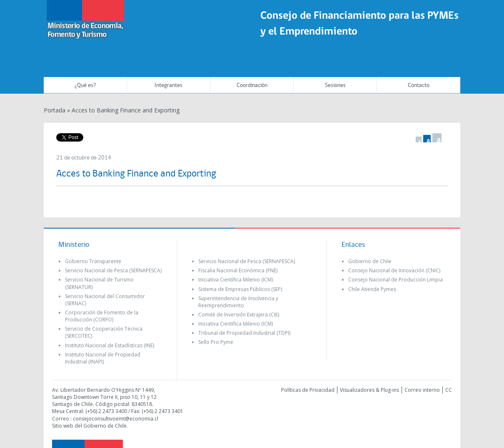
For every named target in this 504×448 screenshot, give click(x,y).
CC (449, 390)
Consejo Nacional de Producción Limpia (395, 280)
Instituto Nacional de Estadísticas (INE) (110, 345)
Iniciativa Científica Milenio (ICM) (236, 280)
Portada (55, 110)
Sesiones (335, 86)
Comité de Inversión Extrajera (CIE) (239, 315)
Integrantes (168, 86)
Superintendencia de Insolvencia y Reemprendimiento (238, 302)
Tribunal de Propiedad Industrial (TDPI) (244, 333)
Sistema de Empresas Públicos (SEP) (240, 289)
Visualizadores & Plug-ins (369, 390)
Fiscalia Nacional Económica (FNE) (238, 270)
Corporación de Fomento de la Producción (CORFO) (102, 316)
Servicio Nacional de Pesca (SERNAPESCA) (113, 270)
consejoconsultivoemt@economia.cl (116, 419)
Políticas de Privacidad (308, 390)
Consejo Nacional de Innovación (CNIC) (394, 270)
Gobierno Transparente (93, 261)
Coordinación (252, 86)
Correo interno (422, 390)
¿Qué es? (85, 86)
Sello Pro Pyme (216, 342)
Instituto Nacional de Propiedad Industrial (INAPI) (103, 358)
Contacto (419, 86)
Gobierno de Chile (370, 261)
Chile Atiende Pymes (372, 289)
